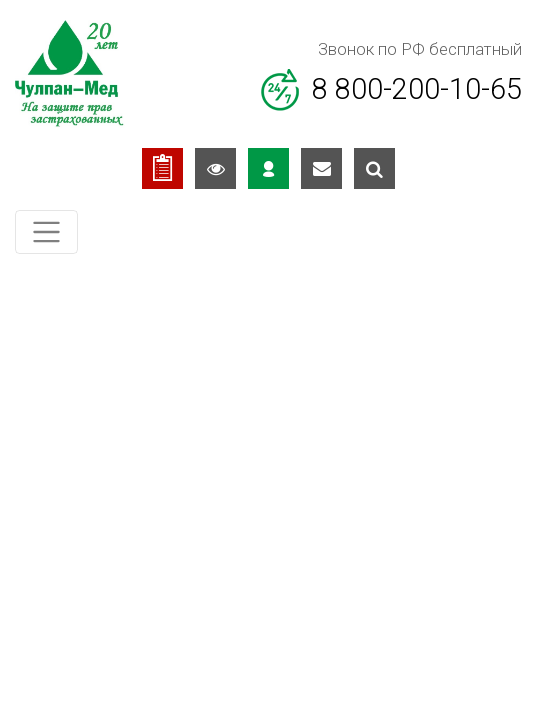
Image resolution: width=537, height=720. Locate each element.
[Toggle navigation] (46, 232)
